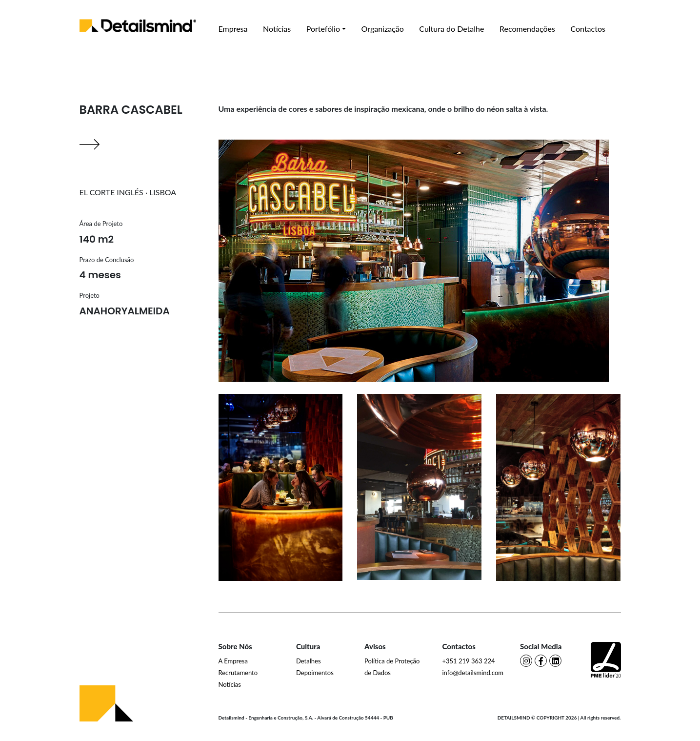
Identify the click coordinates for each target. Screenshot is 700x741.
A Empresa (233, 661)
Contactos (588, 29)
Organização (383, 29)
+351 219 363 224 (469, 661)
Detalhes (309, 661)
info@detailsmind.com (473, 673)
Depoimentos (315, 673)
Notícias (277, 29)
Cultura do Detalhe (451, 29)
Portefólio (323, 29)
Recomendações (527, 29)
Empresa (233, 29)
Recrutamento (238, 673)
